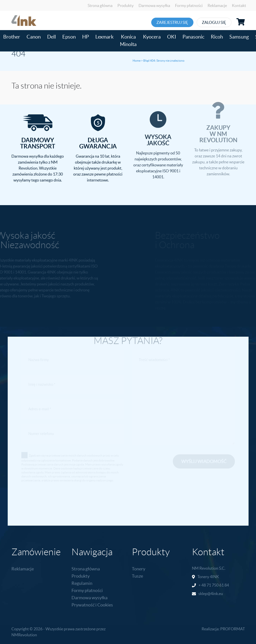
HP (86, 37)
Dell (52, 37)
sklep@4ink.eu (211, 594)
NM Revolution (205, 568)
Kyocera (152, 37)
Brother (12, 37)
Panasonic (193, 37)
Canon (34, 37)
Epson (69, 37)
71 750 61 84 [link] (218, 585)
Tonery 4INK (208, 577)
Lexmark (104, 37)
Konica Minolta (128, 41)
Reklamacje (217, 5)
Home (137, 61)
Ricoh (217, 37)
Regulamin (82, 583)
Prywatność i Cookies (92, 605)
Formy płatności (189, 5)
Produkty (126, 5)
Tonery (139, 569)
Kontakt (239, 5)
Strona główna (100, 5)
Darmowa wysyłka (154, 5)
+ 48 (202, 585)
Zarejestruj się (173, 22)
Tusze (137, 576)
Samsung (239, 37)
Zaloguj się (221, 22)
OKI (172, 37)
